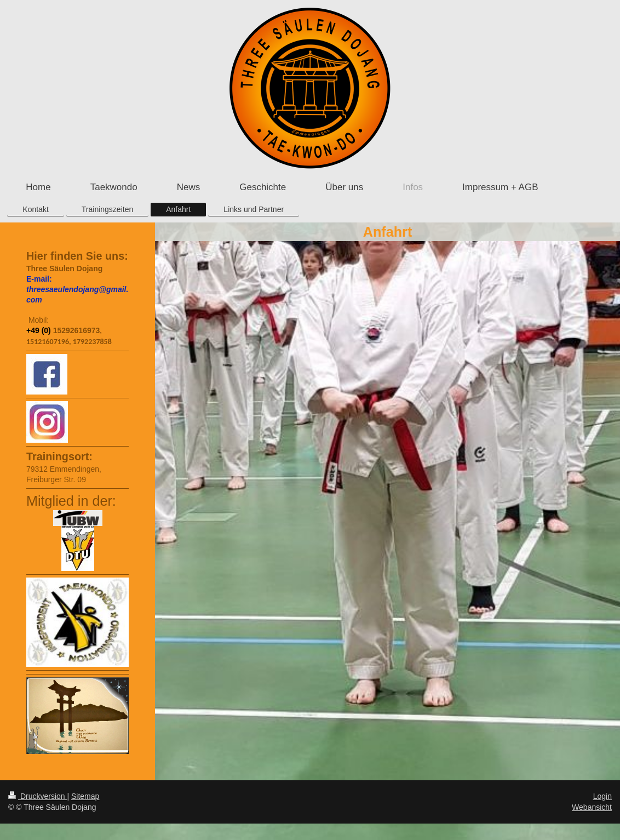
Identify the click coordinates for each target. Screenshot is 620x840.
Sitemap (85, 796)
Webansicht (592, 807)
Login (602, 796)
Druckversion (38, 796)
